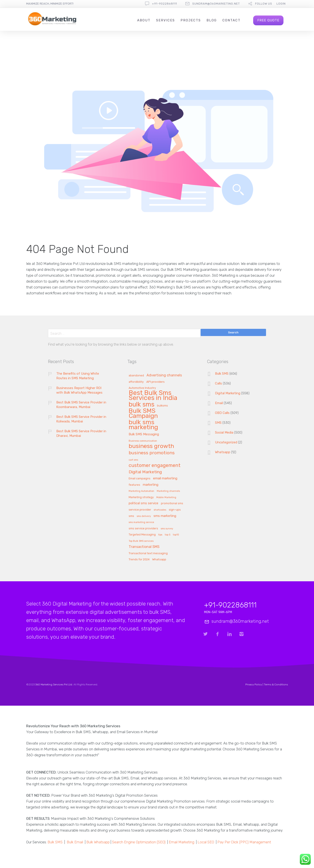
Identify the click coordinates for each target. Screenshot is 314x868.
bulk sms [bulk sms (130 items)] (142, 405)
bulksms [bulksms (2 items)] (162, 406)
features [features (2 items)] (134, 485)
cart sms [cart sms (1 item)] (133, 460)
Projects (191, 20)
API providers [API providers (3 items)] (155, 382)
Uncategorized (226, 442)
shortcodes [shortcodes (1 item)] (160, 510)
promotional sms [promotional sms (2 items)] (172, 503)
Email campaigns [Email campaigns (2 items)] (140, 479)
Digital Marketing (228, 393)
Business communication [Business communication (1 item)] (143, 441)
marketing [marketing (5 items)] (151, 485)
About (144, 20)
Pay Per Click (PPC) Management (244, 842)
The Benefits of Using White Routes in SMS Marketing (78, 376)
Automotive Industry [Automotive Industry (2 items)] (142, 388)
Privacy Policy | (255, 684)
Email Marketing (182, 842)
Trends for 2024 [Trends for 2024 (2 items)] (139, 559)
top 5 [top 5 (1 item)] (168, 535)
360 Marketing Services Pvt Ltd (54, 684)
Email (219, 403)
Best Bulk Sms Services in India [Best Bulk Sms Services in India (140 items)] (153, 396)
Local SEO (206, 842)
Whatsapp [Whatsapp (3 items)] (159, 559)
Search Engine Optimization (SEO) (139, 842)
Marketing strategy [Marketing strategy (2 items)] (141, 497)
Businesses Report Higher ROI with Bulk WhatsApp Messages (79, 390)
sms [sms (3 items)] (131, 516)
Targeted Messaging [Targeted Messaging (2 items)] (142, 535)
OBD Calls (222, 413)
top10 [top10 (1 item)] (176, 535)
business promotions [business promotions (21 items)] (152, 453)
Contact (231, 20)
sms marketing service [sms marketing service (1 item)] (141, 522)
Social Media (224, 432)
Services (166, 20)
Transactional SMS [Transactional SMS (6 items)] (144, 547)
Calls (218, 383)
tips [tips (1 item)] (160, 535)
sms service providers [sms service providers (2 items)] (143, 528)
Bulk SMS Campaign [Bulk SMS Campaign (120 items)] (143, 413)
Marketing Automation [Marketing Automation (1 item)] (141, 491)
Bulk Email (75, 842)
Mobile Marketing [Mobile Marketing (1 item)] (166, 497)
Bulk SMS (222, 374)
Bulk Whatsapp (98, 842)
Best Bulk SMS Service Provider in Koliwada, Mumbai (81, 419)
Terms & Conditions (276, 684)
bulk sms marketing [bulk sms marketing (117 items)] (143, 425)
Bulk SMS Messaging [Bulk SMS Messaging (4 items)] (144, 434)
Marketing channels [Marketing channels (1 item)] (168, 491)
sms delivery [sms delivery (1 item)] (144, 516)
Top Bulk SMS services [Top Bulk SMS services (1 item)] (141, 541)
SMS (218, 423)
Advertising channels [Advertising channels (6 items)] (164, 375)
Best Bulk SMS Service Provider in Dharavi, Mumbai (81, 433)
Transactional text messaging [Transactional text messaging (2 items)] (148, 553)
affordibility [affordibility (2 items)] (136, 382)
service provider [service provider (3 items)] (140, 510)
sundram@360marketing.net (216, 4)
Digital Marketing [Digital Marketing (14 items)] (145, 472)
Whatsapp (223, 452)
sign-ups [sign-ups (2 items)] (175, 510)
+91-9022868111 (165, 4)
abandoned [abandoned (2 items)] (136, 376)
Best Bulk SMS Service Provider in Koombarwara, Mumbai (81, 405)
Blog (212, 20)
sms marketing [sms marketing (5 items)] (165, 516)
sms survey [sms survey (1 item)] (167, 529)
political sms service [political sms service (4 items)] (143, 503)
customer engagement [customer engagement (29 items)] (155, 466)
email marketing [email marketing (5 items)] (165, 478)
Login (281, 4)
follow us (264, 4)
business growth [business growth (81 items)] (151, 446)
